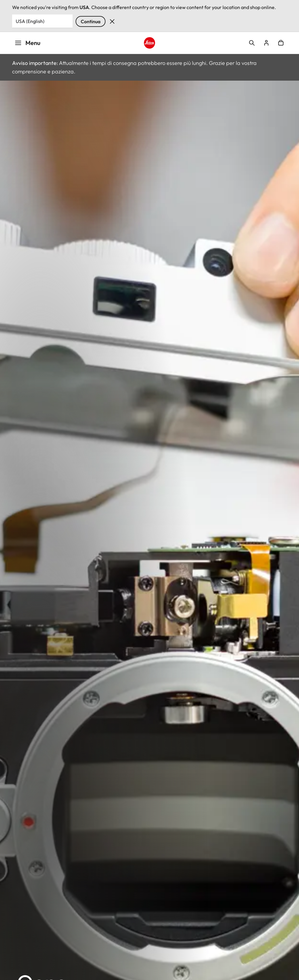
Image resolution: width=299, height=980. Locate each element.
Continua (91, 21)
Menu (28, 43)
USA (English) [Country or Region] (30, 21)
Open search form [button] (252, 43)
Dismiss (112, 21)
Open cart (281, 43)
